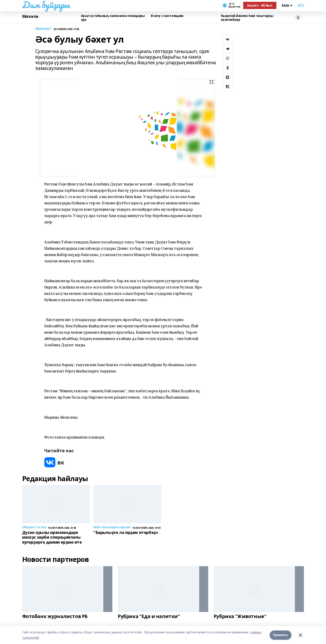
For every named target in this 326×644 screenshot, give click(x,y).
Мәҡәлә (30, 16)
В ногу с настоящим (167, 16)
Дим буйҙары (46, 5)
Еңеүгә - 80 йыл (260, 5)
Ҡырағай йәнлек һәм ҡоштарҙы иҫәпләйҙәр (247, 18)
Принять (281, 635)
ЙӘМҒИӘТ (43, 29)
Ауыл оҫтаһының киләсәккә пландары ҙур (113, 18)
